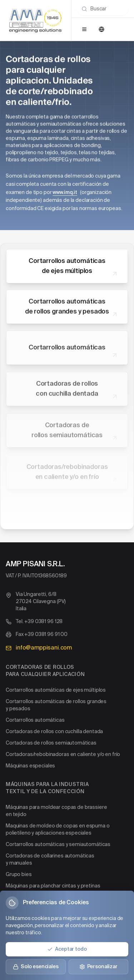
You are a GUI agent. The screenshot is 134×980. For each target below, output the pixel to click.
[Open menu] (84, 29)
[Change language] (101, 29)
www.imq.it (65, 193)
